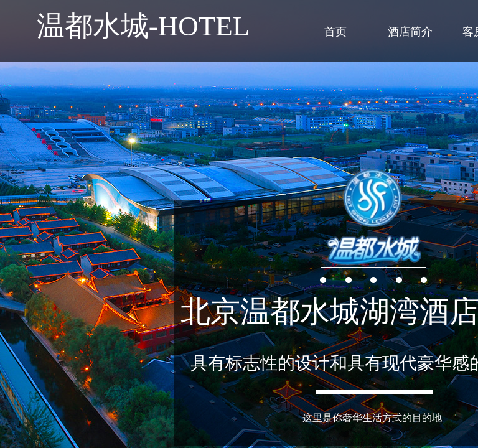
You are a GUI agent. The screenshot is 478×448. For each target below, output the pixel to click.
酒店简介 (410, 32)
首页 (335, 32)
